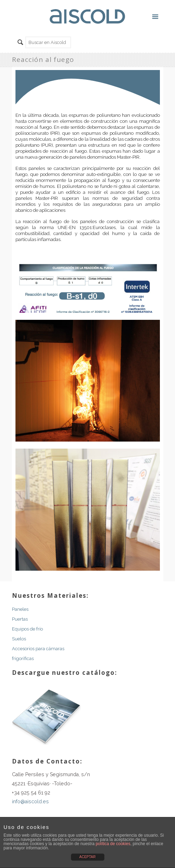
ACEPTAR (88, 857)
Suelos (19, 639)
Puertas (20, 619)
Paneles (20, 609)
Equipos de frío (27, 629)
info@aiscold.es (30, 802)
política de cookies (113, 844)
